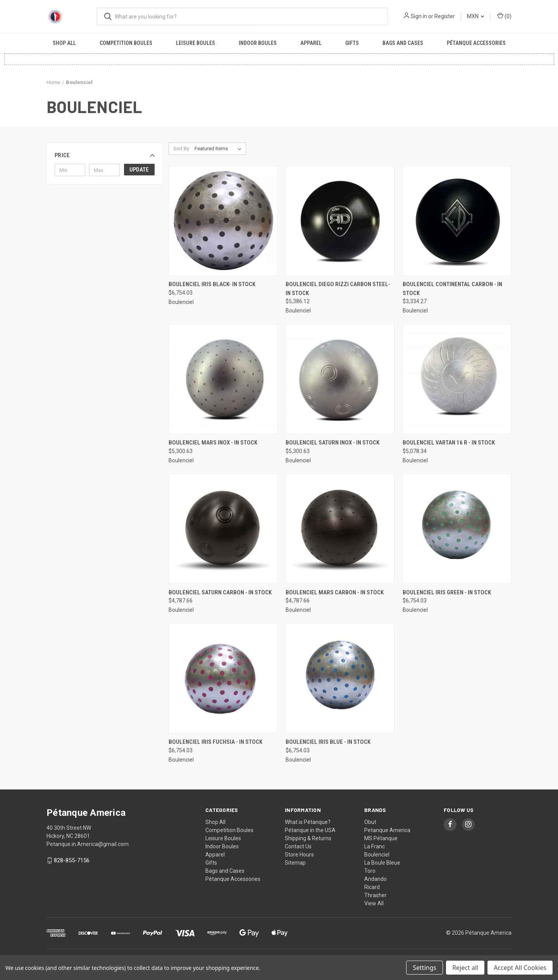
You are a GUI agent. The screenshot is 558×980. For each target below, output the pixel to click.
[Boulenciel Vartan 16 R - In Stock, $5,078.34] (457, 379)
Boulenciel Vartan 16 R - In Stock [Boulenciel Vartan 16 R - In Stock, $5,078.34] (449, 443)
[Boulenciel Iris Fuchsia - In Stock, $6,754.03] (223, 678)
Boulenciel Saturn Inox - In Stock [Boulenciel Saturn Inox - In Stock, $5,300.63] (332, 443)
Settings (425, 968)
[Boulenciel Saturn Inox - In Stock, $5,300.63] (340, 379)
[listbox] (220, 149)
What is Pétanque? (308, 822)
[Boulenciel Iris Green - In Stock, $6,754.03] (457, 529)
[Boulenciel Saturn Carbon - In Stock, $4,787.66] (223, 529)
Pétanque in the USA (310, 830)
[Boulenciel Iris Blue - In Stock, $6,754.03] (340, 678)
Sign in (419, 16)
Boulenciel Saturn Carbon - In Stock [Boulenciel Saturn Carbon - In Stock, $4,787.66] (220, 592)
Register (445, 16)
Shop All (64, 43)
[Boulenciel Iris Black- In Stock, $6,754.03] (223, 221)
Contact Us (298, 846)
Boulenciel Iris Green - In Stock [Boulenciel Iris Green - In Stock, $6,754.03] (447, 592)
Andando (375, 879)
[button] (105, 155)
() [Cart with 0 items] (504, 16)
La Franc (375, 846)
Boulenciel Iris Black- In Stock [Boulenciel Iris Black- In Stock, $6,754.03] (212, 284)
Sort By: (182, 148)
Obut (370, 822)
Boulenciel (377, 855)
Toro (370, 871)
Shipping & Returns (308, 838)
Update (139, 170)
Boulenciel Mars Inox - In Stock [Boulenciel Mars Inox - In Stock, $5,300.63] (213, 443)
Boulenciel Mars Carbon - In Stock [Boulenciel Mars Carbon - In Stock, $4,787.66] (335, 592)
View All (374, 903)
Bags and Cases (403, 43)
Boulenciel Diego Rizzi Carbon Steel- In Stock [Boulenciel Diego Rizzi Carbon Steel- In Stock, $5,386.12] (338, 289)
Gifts (352, 43)
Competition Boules (126, 43)
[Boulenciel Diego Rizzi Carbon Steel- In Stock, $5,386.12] (340, 221)
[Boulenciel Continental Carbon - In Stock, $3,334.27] (457, 221)
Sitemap (295, 863)
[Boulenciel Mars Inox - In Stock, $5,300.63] (223, 379)
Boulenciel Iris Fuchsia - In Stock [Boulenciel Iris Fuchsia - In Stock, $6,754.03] (215, 742)
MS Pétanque (381, 838)
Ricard (372, 887)
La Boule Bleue (382, 863)
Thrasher (375, 895)
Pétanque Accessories (476, 43)
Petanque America (387, 830)
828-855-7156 (72, 860)
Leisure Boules (195, 43)
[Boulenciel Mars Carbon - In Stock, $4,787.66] (340, 529)
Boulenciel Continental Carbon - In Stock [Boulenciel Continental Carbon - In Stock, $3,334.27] (452, 289)
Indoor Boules (258, 43)
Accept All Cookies (520, 968)
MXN (475, 16)
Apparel (311, 43)
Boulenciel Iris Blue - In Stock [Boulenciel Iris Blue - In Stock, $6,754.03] (328, 742)
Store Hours (299, 855)
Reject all (465, 968)
